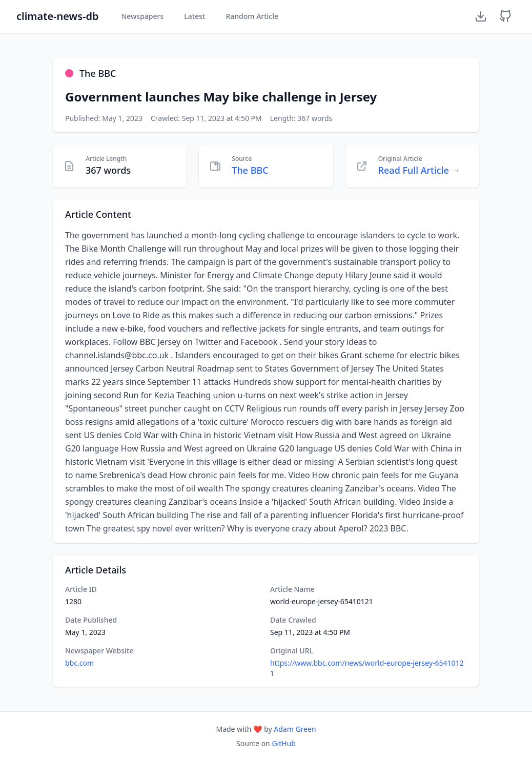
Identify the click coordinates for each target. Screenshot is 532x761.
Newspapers (142, 16)
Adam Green (295, 729)
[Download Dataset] (481, 16)
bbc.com (79, 663)
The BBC (250, 170)
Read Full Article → (420, 170)
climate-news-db (57, 16)
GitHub (284, 743)
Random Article (252, 16)
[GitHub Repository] (505, 16)
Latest (195, 16)
